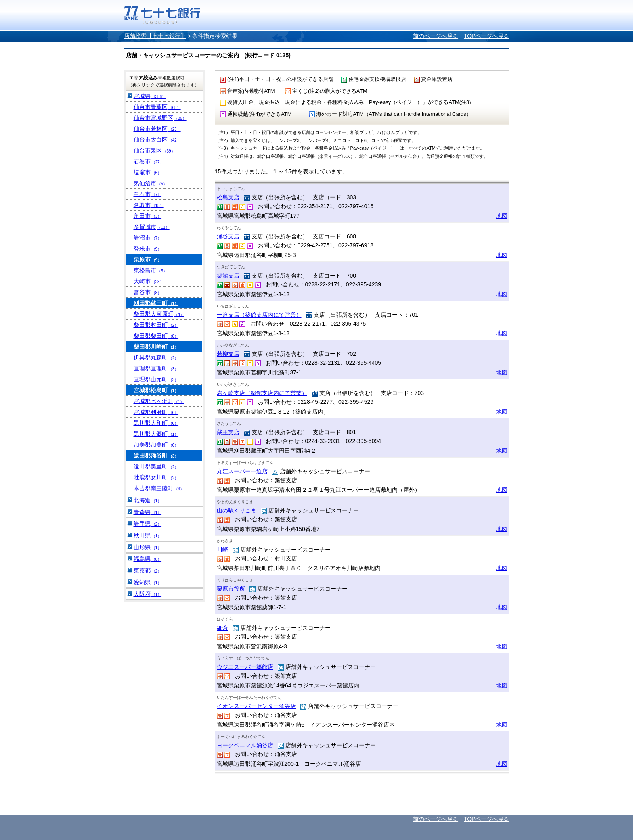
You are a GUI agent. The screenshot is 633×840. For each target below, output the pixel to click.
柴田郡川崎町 (156, 347)
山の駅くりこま (237, 510)
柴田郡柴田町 (156, 336)
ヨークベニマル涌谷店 (245, 745)
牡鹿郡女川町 (156, 477)
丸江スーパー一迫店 (242, 471)
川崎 (222, 550)
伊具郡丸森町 (156, 357)
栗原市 (148, 259)
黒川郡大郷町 (156, 434)
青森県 (148, 512)
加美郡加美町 (156, 445)
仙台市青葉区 (157, 107)
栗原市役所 (231, 589)
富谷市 (148, 292)
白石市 (148, 194)
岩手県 (148, 524)
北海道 (148, 500)
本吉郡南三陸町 (159, 488)
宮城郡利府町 (156, 412)
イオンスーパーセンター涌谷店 (256, 706)
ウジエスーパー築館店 (245, 667)
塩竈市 (148, 172)
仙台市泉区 (154, 150)
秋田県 (148, 535)
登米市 (148, 249)
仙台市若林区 (157, 129)
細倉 (222, 628)
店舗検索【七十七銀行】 (155, 36)
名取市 (149, 205)
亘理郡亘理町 (156, 368)
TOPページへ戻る (487, 36)
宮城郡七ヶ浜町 (159, 401)
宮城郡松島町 (156, 390)
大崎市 (149, 281)
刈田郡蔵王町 (156, 303)
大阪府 (148, 594)
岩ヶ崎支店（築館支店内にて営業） (262, 393)
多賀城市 (152, 227)
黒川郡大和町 (156, 423)
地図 (502, 216)
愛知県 (148, 582)
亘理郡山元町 (156, 379)
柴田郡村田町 (156, 325)
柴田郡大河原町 (159, 314)
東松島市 (151, 270)
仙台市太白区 (157, 140)
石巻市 (149, 161)
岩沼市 (148, 238)
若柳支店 (228, 354)
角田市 (148, 216)
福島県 (148, 559)
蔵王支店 (228, 432)
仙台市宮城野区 (160, 118)
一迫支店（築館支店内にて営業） (259, 315)
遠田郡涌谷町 (156, 456)
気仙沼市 (151, 183)
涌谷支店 (228, 236)
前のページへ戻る (436, 36)
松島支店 (228, 197)
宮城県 (150, 96)
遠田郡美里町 (156, 466)
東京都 (148, 570)
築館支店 (228, 276)
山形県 (148, 547)
